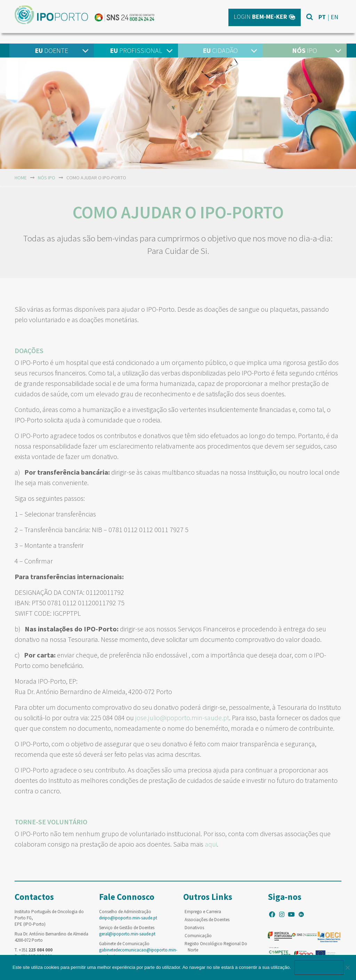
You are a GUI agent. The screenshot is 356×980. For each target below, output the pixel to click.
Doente (51, 50)
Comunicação (198, 936)
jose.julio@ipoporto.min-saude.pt (182, 718)
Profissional (136, 50)
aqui (211, 844)
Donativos (194, 928)
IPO (305, 50)
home (21, 178)
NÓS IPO (47, 178)
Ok (319, 967)
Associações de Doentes (207, 920)
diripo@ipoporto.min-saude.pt (128, 918)
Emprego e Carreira (203, 912)
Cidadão (220, 50)
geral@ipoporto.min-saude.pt (127, 934)
